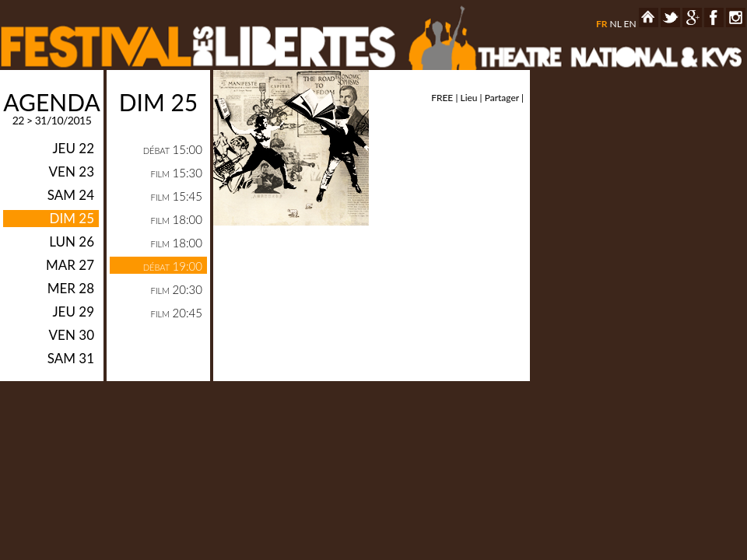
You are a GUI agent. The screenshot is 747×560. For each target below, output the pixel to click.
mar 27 (70, 265)
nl (615, 24)
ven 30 (72, 335)
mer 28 (71, 288)
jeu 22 (73, 148)
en (630, 24)
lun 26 (72, 241)
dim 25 (72, 218)
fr (602, 24)
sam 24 (71, 195)
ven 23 (72, 171)
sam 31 (71, 358)
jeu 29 (73, 311)
